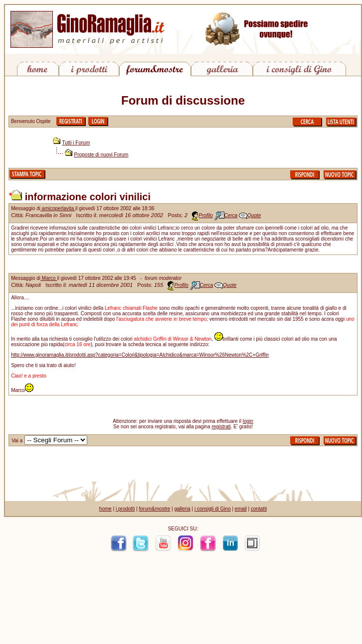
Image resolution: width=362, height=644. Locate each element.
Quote (254, 215)
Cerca (231, 215)
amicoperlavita (58, 208)
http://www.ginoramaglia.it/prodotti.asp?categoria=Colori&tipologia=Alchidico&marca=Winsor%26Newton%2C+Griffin (140, 355)
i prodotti (125, 509)
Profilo (205, 215)
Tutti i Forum (76, 143)
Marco (49, 278)
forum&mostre (155, 509)
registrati (221, 427)
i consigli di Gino (213, 509)
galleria (182, 509)
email (241, 509)
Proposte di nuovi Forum (101, 155)
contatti (259, 509)
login (248, 421)
